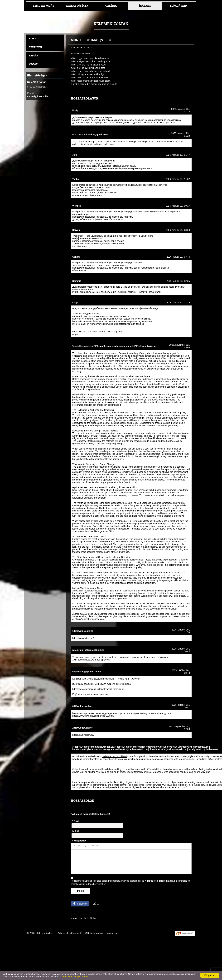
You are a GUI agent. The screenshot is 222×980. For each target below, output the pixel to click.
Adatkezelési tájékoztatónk (75, 977)
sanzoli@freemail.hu (38, 96)
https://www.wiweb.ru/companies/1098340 (93, 716)
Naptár (33, 56)
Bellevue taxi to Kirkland (115, 756)
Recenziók (35, 47)
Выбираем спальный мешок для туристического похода (101, 684)
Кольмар (77, 679)
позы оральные (101, 694)
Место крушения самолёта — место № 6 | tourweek (113, 679)
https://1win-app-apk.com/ (97, 660)
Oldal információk (94, 933)
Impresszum (112, 933)
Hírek (32, 38)
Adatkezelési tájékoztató (70, 933)
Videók (33, 64)
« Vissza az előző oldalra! (84, 918)
